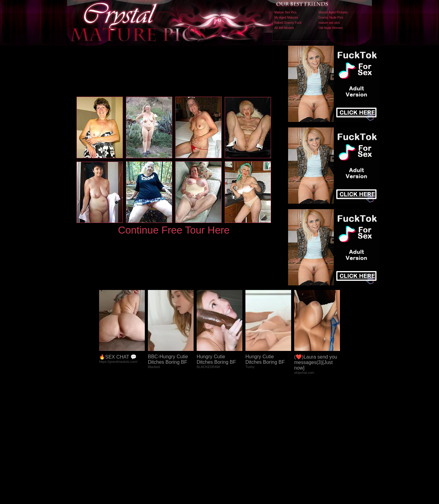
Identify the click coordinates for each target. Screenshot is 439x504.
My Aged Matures (286, 18)
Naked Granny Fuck (288, 23)
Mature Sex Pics (286, 12)
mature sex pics (329, 23)
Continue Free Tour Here (174, 230)
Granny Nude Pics (331, 18)
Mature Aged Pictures (333, 12)
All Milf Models (284, 28)
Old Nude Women (331, 28)
